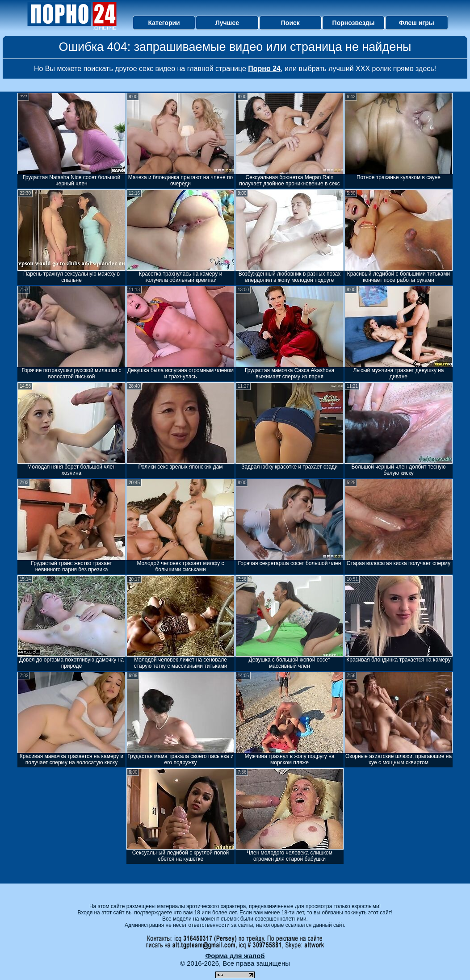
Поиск (290, 23)
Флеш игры (417, 23)
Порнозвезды (354, 23)
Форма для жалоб (235, 956)
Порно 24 (264, 69)
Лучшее (227, 23)
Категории (164, 23)
